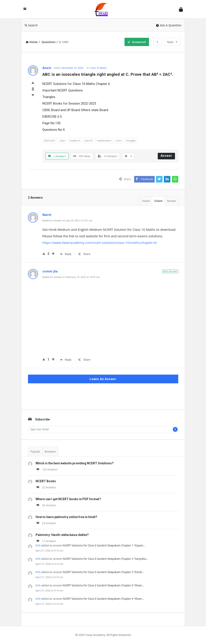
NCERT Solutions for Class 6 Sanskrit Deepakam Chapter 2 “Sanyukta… (105, 559)
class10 (88, 140)
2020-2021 (50, 140)
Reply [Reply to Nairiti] (66, 254)
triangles (131, 140)
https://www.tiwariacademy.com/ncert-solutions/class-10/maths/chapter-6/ (100, 243)
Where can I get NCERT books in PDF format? (68, 499)
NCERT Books (46, 481)
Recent (171, 201)
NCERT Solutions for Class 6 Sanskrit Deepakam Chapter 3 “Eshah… (103, 572)
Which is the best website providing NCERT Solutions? (75, 463)
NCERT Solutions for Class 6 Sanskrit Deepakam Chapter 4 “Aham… (103, 599)
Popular (35, 452)
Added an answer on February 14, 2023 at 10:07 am (71, 277)
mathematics (104, 140)
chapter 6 (75, 140)
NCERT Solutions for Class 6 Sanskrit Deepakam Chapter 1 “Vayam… (104, 545)
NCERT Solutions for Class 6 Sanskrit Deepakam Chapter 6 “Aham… (103, 585)
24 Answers (46, 523)
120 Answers (47, 469)
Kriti (38, 545)
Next (172, 42)
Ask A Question (169, 25)
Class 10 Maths (98, 68)
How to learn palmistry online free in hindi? (66, 517)
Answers (50, 452)
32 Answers (46, 487)
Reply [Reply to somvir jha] (66, 360)
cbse (62, 140)
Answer (166, 156)
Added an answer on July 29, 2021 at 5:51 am (67, 220)
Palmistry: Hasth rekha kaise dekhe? (62, 535)
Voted (146, 201)
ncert (119, 140)
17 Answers (46, 541)
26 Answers (46, 505)
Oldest (158, 201)
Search (31, 25)
